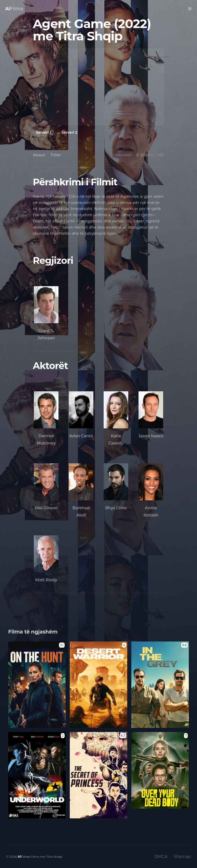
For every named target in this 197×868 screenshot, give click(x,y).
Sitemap (182, 857)
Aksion (39, 155)
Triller (56, 155)
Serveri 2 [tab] (69, 132)
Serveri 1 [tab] (43, 132)
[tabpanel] (98, 87)
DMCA (161, 857)
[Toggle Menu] (190, 9)
